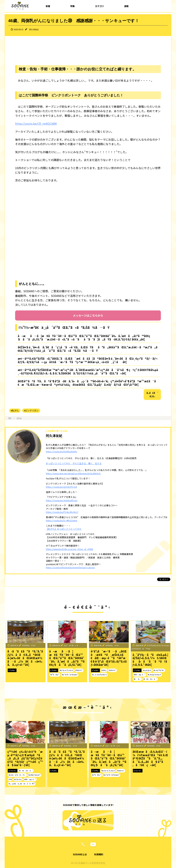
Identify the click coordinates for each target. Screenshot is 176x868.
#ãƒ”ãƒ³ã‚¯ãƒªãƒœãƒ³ (70, 675)
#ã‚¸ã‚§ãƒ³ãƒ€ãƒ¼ (99, 675)
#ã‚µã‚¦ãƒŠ (147, 670)
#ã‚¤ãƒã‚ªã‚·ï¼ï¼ (17, 775)
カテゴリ (100, 6)
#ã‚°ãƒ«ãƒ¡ (18, 779)
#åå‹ (137, 679)
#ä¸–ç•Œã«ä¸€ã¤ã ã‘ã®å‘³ (22, 784)
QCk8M (52, 123)
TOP (10, 418)
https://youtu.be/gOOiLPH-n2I (61, 487)
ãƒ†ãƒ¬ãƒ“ (13, 771)
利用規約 (99, 854)
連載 (126, 6)
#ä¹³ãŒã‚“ (55, 675)
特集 (73, 6)
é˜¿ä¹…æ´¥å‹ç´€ (71, 645)
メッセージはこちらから (88, 315)
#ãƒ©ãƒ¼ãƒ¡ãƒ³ (34, 775)
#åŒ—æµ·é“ (139, 675)
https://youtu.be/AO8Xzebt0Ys (62, 451)
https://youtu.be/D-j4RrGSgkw (62, 520)
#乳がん (15, 411)
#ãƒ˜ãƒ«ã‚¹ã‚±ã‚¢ (66, 670)
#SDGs (104, 670)
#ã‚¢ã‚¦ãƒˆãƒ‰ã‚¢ (154, 675)
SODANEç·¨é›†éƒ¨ (29, 645)
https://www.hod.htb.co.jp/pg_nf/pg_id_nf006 (69, 549)
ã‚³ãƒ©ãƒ (12, 670)
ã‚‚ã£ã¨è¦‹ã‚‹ (152, 395)
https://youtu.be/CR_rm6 (31, 123)
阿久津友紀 (34, 29)
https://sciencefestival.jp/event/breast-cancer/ (70, 567)
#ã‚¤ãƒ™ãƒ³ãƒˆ (159, 670)
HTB (10, 779)
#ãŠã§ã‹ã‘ (150, 679)
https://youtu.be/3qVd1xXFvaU (62, 500)
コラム (19, 418)
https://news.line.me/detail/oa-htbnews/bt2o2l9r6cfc (73, 473)
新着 (48, 6)
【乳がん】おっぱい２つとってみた (64, 529)
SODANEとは (80, 854)
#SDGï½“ (79, 670)
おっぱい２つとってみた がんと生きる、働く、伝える (74, 463)
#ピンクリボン (31, 411)
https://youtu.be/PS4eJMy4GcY (62, 512)
